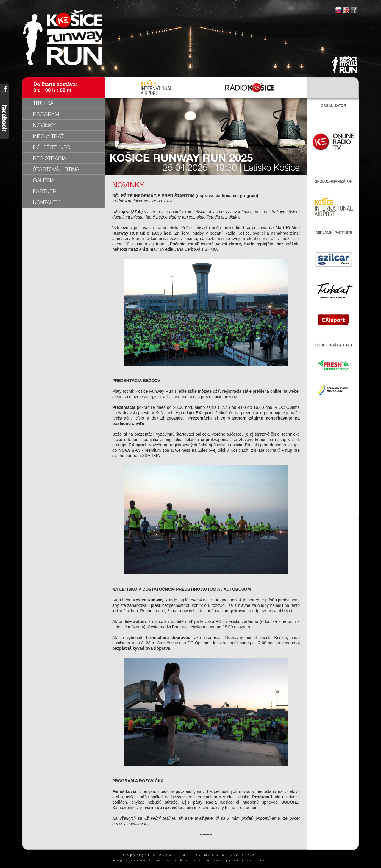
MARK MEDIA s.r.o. (231, 855)
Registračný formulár (143, 860)
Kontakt (257, 860)
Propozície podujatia (210, 860)
